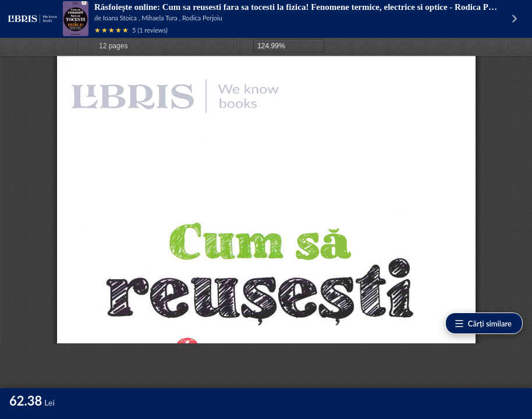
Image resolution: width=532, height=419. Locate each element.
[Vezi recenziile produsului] (112, 30)
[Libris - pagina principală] (33, 19)
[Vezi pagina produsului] (76, 19)
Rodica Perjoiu (202, 18)
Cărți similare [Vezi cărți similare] (483, 324)
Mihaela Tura (159, 18)
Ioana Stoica (120, 18)
